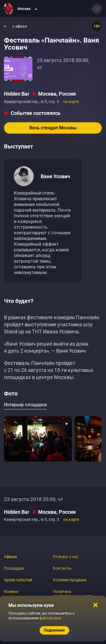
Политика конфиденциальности (73, 594)
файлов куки (50, 618)
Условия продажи (70, 580)
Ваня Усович (55, 176)
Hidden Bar (17, 94)
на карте (71, 102)
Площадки (14, 568)
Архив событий (18, 580)
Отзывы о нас (66, 557)
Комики (11, 592)
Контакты (62, 568)
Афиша (10, 557)
